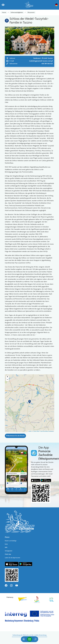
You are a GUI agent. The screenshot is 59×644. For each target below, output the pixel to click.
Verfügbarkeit (9, 551)
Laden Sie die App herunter (12, 558)
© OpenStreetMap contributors (46, 431)
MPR (6, 547)
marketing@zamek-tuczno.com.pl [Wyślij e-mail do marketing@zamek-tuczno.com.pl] (41, 61)
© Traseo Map (36, 431)
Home (4, 12)
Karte (6, 544)
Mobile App (8, 554)
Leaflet (30, 431)
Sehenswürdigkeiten (17, 12)
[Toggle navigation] (30, 639)
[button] (9, 40)
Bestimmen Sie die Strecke (15, 436)
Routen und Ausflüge (11, 541)
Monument (31, 12)
